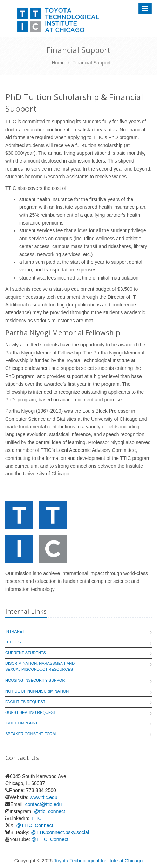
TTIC (36, 818)
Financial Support (92, 63)
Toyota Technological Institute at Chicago (98, 861)
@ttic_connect (50, 811)
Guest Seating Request (30, 712)
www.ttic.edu (44, 797)
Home (58, 63)
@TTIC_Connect (35, 825)
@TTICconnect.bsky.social (60, 832)
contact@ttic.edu (44, 804)
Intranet (15, 631)
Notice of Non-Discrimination (37, 691)
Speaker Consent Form (30, 734)
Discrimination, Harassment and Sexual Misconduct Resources (40, 667)
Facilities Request (25, 702)
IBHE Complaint (22, 723)
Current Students (26, 653)
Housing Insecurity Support (36, 680)
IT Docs (13, 642)
